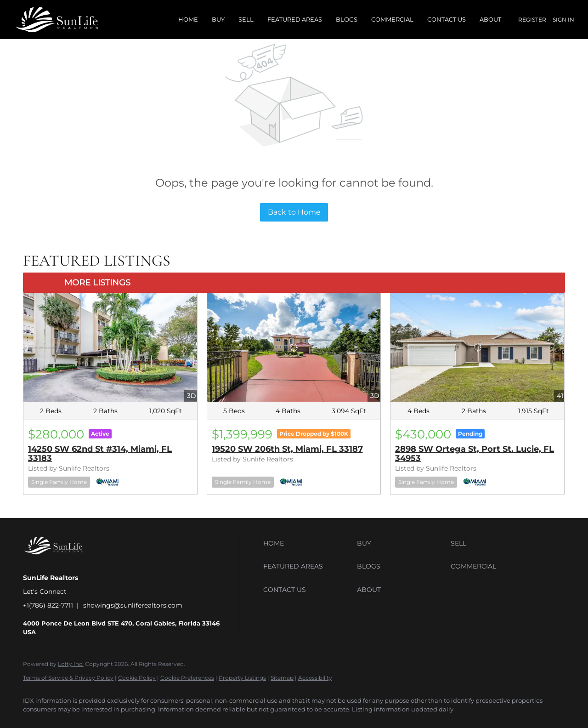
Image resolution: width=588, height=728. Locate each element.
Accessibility (315, 678)
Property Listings (242, 678)
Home (188, 19)
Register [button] (532, 20)
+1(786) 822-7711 (48, 605)
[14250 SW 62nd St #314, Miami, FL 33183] (110, 347)
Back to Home (294, 212)
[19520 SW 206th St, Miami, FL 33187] (294, 347)
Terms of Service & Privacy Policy (68, 678)
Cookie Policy (137, 678)
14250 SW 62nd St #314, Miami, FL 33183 (100, 454)
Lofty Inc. (71, 664)
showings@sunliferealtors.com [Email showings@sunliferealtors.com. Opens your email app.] (133, 605)
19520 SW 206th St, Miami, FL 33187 (287, 449)
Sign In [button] (563, 20)
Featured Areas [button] (295, 19)
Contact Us (447, 19)
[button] (308, 543)
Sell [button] (246, 19)
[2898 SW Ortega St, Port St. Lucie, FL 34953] (477, 347)
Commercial (392, 19)
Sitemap (282, 678)
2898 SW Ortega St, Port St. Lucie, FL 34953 (475, 454)
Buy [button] (218, 19)
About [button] (490, 19)
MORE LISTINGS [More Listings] (97, 283)
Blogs (347, 19)
